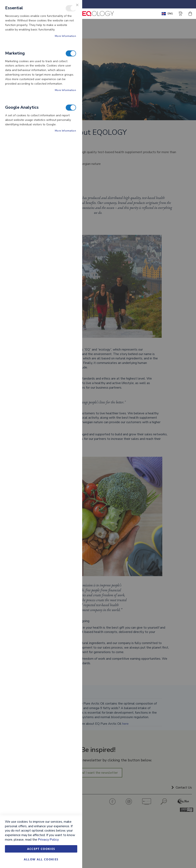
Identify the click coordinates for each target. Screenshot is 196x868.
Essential (71, 8)
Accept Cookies (41, 849)
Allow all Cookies (41, 859)
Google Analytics (71, 108)
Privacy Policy (48, 840)
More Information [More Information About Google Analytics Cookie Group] (65, 131)
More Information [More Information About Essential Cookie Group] (65, 36)
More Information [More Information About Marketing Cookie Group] (65, 90)
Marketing (71, 53)
